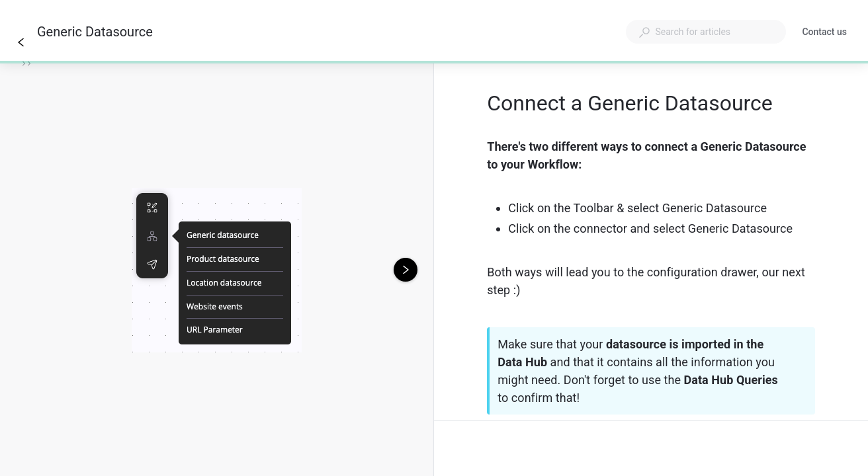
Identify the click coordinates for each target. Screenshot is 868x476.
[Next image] (406, 270)
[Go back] (21, 42)
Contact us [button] (824, 32)
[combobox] (706, 32)
